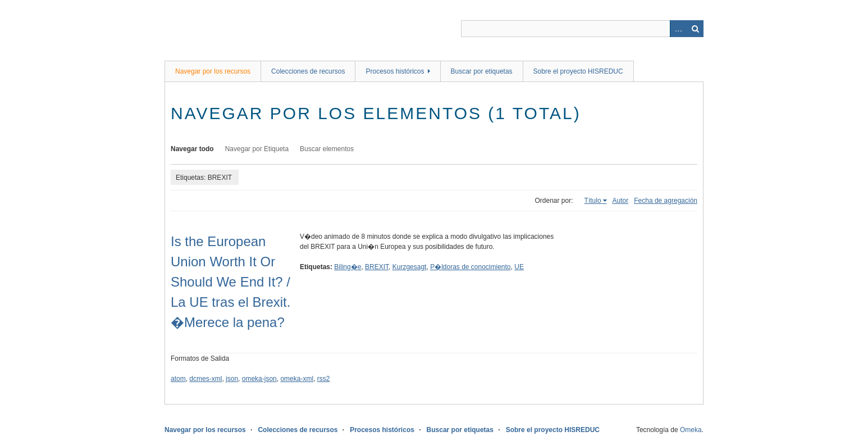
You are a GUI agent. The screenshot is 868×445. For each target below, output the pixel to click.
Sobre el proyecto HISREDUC (578, 71)
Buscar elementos (327, 149)
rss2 (324, 379)
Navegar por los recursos (213, 71)
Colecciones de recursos (308, 71)
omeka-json (259, 379)
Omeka (691, 430)
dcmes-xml (205, 379)
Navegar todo (192, 149)
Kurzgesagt (410, 267)
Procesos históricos (395, 71)
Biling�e (348, 267)
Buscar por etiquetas (482, 71)
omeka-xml (297, 379)
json (232, 379)
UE (519, 267)
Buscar (695, 29)
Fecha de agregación (666, 201)
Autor (621, 201)
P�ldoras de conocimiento (470, 267)
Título (593, 201)
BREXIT (377, 267)
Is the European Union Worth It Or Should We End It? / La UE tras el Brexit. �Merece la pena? (230, 282)
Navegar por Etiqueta (257, 149)
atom (178, 379)
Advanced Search (678, 29)
